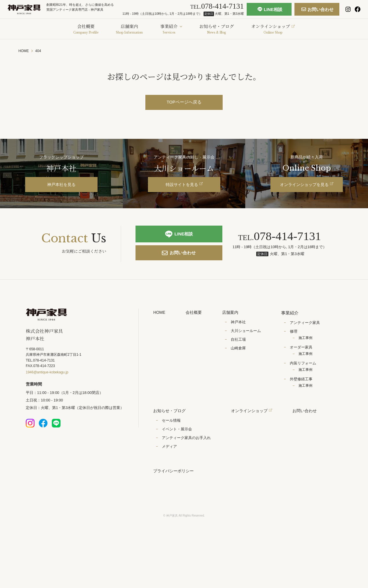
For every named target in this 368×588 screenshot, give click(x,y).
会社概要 (195, 326)
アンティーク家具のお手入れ (186, 451)
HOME (160, 326)
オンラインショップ (253, 424)
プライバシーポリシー (175, 485)
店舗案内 (233, 326)
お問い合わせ (309, 11)
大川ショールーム (248, 344)
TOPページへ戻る (184, 103)
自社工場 (240, 353)
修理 (296, 344)
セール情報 (171, 434)
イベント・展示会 (177, 443)
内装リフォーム (305, 376)
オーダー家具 (303, 360)
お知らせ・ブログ (171, 424)
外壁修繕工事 (303, 392)
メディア (169, 460)
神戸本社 (240, 336)
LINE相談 (265, 11)
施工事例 (307, 351)
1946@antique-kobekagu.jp (47, 387)
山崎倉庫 (240, 362)
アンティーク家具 (307, 336)
